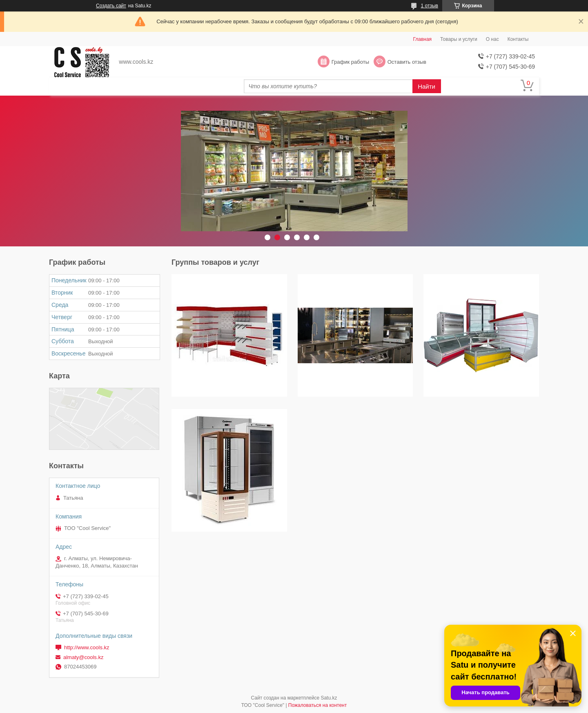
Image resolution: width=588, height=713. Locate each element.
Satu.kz (329, 698)
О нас (492, 39)
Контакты (518, 39)
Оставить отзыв (407, 62)
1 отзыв (430, 6)
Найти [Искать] (427, 86)
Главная (422, 39)
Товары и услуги (459, 39)
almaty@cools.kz (83, 657)
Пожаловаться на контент (317, 705)
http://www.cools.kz (87, 647)
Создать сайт (111, 6)
